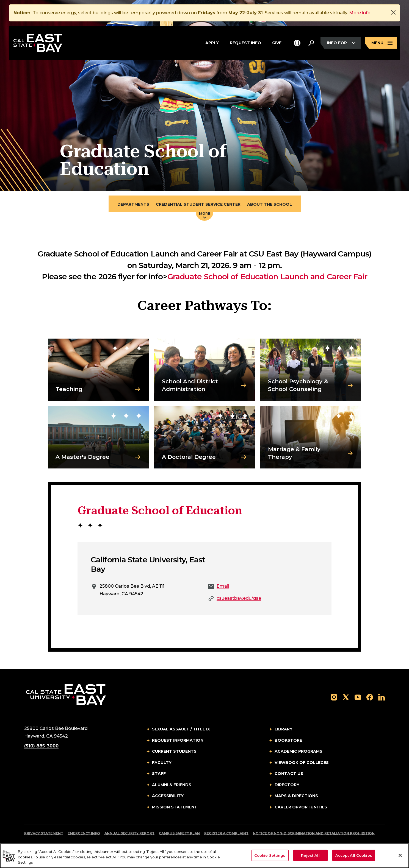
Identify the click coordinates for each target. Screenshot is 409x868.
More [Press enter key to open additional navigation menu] (204, 215)
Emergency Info (84, 833)
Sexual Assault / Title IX (181, 729)
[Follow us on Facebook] (370, 697)
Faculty (162, 763)
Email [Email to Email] (223, 586)
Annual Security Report (129, 833)
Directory (287, 785)
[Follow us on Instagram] (334, 697)
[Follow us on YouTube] (358, 697)
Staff (159, 774)
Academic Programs (299, 751)
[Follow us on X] (346, 697)
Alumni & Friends (172, 785)
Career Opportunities (301, 807)
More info (360, 13)
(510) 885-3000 (41, 746)
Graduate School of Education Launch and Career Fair (267, 277)
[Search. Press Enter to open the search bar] (311, 43)
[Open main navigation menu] (381, 43)
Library (284, 729)
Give (277, 42)
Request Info (245, 42)
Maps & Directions (296, 796)
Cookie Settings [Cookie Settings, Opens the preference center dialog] (270, 855)
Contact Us (289, 774)
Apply (212, 42)
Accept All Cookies (354, 855)
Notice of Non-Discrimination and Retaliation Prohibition (314, 833)
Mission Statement (175, 807)
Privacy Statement (44, 833)
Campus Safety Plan (179, 833)
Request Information (178, 740)
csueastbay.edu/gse (239, 598)
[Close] (393, 12)
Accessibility (168, 796)
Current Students (174, 751)
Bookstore (288, 740)
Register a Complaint (226, 833)
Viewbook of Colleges (302, 763)
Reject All (310, 855)
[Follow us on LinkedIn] (382, 697)
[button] (297, 43)
